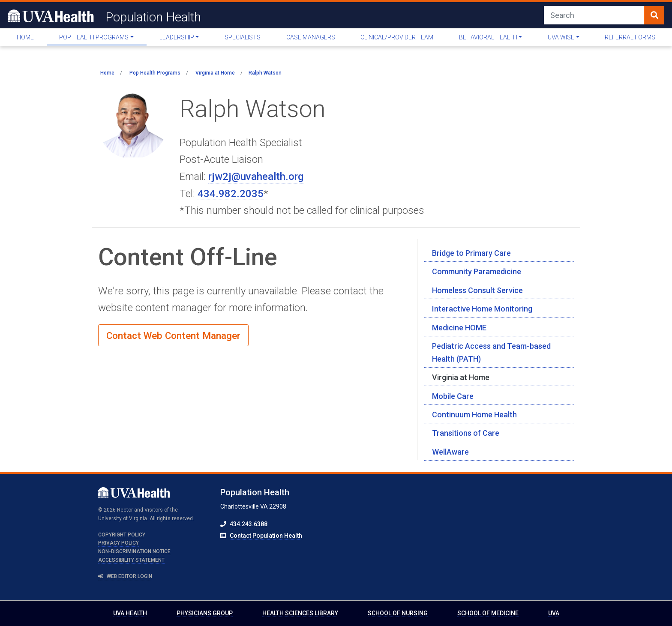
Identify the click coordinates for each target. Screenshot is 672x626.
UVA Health (130, 613)
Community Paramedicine (477, 271)
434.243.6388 (249, 524)
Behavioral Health (488, 37)
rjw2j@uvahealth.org (256, 177)
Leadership (177, 37)
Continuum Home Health (474, 415)
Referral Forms (630, 37)
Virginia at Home (461, 377)
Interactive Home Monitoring (482, 309)
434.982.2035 (231, 194)
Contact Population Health (266, 536)
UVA (554, 613)
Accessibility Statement (131, 560)
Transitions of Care (466, 433)
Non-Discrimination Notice (134, 551)
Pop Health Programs (94, 37)
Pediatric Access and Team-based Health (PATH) (491, 352)
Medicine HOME (459, 328)
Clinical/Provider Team (397, 37)
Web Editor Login (125, 576)
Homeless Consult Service (477, 290)
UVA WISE (561, 37)
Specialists (243, 37)
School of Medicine (488, 613)
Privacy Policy (118, 543)
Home (25, 37)
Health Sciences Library (300, 613)
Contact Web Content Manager (173, 335)
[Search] (594, 15)
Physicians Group (205, 613)
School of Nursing (398, 613)
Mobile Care (453, 396)
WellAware (450, 452)
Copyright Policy (122, 535)
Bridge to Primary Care (471, 253)
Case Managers (311, 37)
